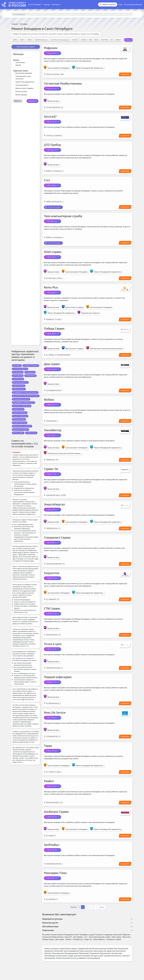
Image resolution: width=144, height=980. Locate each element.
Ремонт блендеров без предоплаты (89, 68)
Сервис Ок (51, 470)
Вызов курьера (21, 95)
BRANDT (118, 40)
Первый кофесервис (58, 678)
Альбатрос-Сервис (57, 812)
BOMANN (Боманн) (41, 40)
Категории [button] (56, 4)
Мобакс (49, 400)
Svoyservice (52, 574)
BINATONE (105, 40)
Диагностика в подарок (24, 88)
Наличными (20, 62)
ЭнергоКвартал (54, 505)
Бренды (47, 4)
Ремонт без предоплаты (25, 82)
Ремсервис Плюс (55, 874)
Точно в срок (53, 645)
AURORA (83, 40)
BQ (112, 40)
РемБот (49, 782)
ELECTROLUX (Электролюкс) (60, 40)
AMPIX (15, 40)
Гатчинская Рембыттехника (63, 83)
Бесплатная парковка (24, 73)
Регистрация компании (133, 4)
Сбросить (18, 101)
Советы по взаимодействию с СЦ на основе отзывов (24, 444)
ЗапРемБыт (52, 846)
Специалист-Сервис (57, 538)
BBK (90, 40)
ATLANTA (75, 40)
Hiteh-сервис (53, 253)
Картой (18, 65)
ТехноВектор (53, 431)
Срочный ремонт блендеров (58, 68)
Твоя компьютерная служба (63, 216)
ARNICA (30, 40)
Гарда (48, 746)
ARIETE (22, 40)
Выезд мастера (53, 101)
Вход (121, 4)
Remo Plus (51, 288)
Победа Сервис (54, 329)
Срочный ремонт (22, 85)
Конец (102, 908)
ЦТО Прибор (52, 145)
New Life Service (55, 713)
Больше (128, 40)
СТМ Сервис (52, 609)
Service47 (50, 117)
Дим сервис (52, 365)
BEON (96, 40)
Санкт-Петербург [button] (35, 4)
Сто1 (47, 180)
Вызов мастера (21, 91)
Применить (32, 101)
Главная (15, 24)
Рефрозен (51, 48)
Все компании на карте (26, 47)
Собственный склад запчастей (23, 77)
